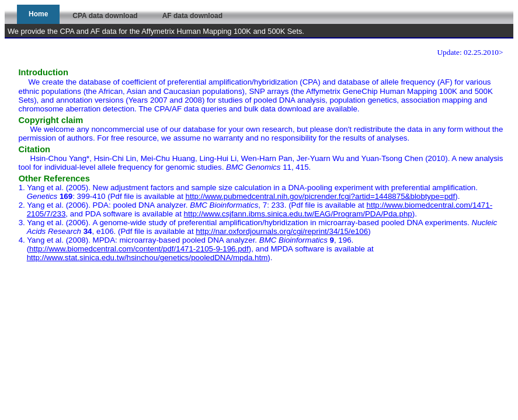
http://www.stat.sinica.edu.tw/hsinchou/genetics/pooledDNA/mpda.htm (147, 258)
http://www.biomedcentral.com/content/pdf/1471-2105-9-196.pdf (139, 249)
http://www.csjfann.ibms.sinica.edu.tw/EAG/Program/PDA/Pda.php (298, 214)
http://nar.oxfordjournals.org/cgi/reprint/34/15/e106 (282, 231)
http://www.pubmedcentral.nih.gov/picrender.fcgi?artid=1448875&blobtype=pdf (321, 196)
